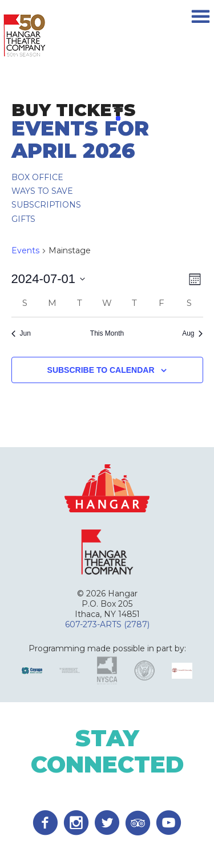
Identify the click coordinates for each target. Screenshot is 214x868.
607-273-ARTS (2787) (107, 624)
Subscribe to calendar (101, 370)
